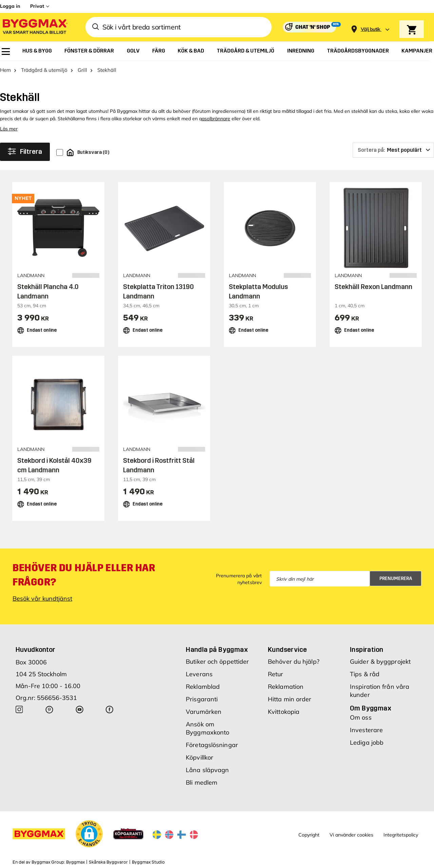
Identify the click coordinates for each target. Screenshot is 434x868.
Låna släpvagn (207, 770)
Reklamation (286, 687)
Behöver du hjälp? (294, 662)
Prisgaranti (202, 699)
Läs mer (9, 129)
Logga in (10, 6)
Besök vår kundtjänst (42, 598)
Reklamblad (203, 687)
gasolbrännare (215, 119)
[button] (89, 834)
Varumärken (204, 712)
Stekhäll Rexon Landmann (373, 287)
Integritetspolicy (401, 835)
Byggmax (75, 862)
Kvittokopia (284, 712)
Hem (5, 70)
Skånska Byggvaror (108, 862)
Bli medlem (202, 782)
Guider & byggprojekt (380, 662)
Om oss (361, 717)
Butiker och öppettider (217, 662)
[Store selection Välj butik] (371, 29)
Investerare (366, 730)
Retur (276, 674)
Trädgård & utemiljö (44, 70)
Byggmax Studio (148, 862)
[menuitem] (6, 51)
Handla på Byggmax (217, 649)
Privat (37, 6)
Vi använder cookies (351, 835)
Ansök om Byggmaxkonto (208, 728)
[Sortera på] (393, 150)
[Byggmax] (35, 27)
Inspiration (367, 649)
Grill (82, 70)
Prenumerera (396, 578)
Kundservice (287, 649)
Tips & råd (365, 674)
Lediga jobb (367, 742)
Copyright (309, 835)
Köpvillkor (200, 757)
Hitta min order (290, 699)
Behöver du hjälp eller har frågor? (84, 575)
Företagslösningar (212, 745)
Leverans (199, 674)
